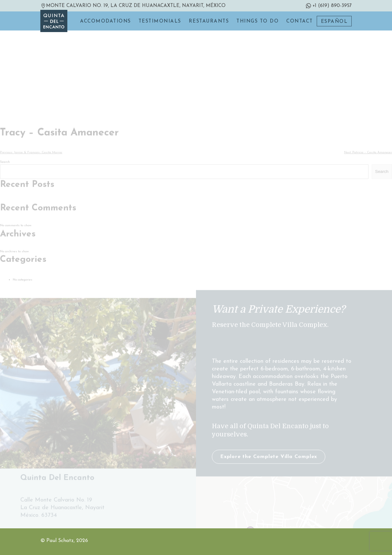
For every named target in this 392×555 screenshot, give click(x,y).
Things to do (257, 21)
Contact (300, 21)
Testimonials (160, 21)
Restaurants (209, 21)
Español (334, 22)
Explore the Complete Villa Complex (269, 486)
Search (5, 191)
